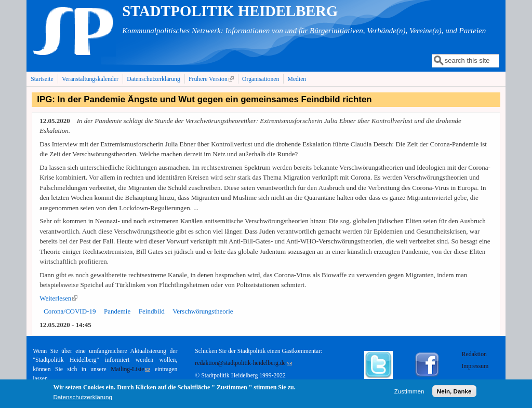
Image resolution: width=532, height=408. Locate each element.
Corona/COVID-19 (70, 311)
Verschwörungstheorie (203, 311)
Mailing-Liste (130, 369)
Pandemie (117, 311)
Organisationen (261, 79)
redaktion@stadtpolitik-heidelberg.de (243, 363)
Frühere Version (212, 79)
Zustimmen (409, 394)
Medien (297, 79)
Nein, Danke (454, 394)
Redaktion (475, 354)
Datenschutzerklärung (154, 79)
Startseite (42, 79)
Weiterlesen (58, 298)
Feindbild (152, 311)
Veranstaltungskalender (90, 79)
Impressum (475, 366)
